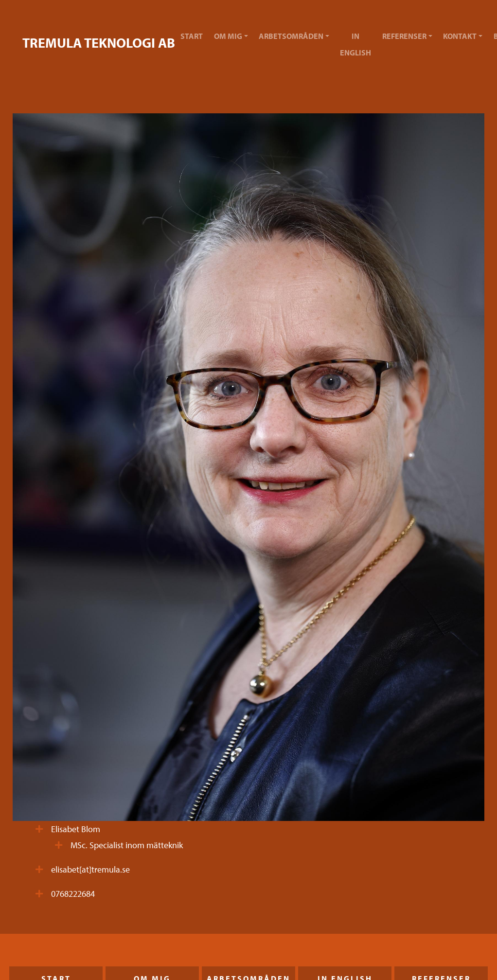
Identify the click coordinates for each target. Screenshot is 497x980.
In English (355, 44)
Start (192, 36)
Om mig (228, 36)
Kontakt (460, 36)
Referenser (404, 36)
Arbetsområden (291, 36)
